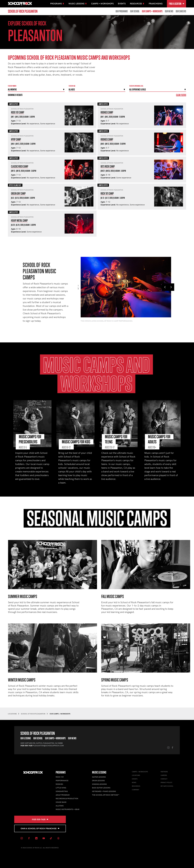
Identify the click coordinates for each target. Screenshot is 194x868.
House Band (61, 802)
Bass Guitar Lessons (101, 788)
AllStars (60, 806)
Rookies (59, 784)
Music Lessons (99, 772)
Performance (62, 781)
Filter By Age (72, 86)
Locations (136, 775)
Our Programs (122, 11)
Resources (136, 786)
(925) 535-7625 (26, 746)
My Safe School (167, 786)
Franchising (156, 3)
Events (122, 3)
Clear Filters (181, 95)
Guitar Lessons (99, 777)
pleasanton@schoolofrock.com (48, 746)
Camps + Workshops (102, 3)
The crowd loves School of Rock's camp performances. (107, 321)
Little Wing (61, 788)
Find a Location (177, 4)
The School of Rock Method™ (106, 795)
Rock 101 (60, 777)
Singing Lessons (99, 784)
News (134, 782)
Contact (164, 779)
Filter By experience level (136, 86)
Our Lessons (26, 738)
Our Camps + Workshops (152, 11)
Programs (61, 772)
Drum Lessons (98, 781)
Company (136, 790)
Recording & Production (67, 798)
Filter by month (12, 86)
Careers (164, 775)
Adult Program (63, 795)
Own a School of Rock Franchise (40, 828)
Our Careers (181, 11)
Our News (169, 11)
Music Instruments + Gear (68, 809)
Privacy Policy (166, 782)
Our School (135, 11)
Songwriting (62, 791)
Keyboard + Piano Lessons (104, 791)
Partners (164, 772)
